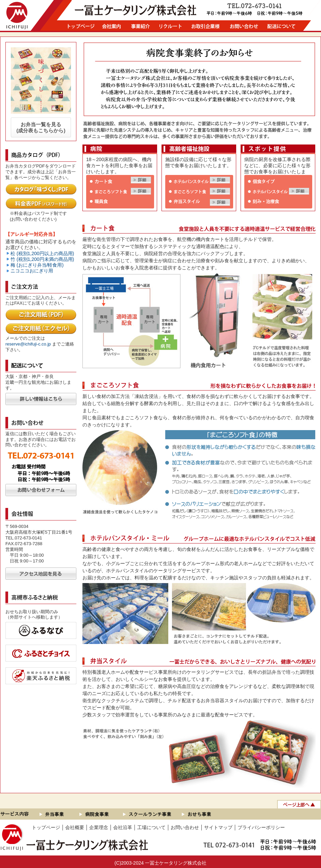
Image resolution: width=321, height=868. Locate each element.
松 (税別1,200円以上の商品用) (42, 253)
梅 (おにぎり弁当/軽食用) (37, 265)
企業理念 (99, 827)
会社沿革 (123, 827)
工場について (151, 827)
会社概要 (75, 827)
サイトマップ (218, 827)
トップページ (46, 827)
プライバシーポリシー (261, 827)
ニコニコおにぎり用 (32, 271)
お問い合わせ (185, 827)
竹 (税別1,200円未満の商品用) (42, 259)
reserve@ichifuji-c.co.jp (28, 344)
